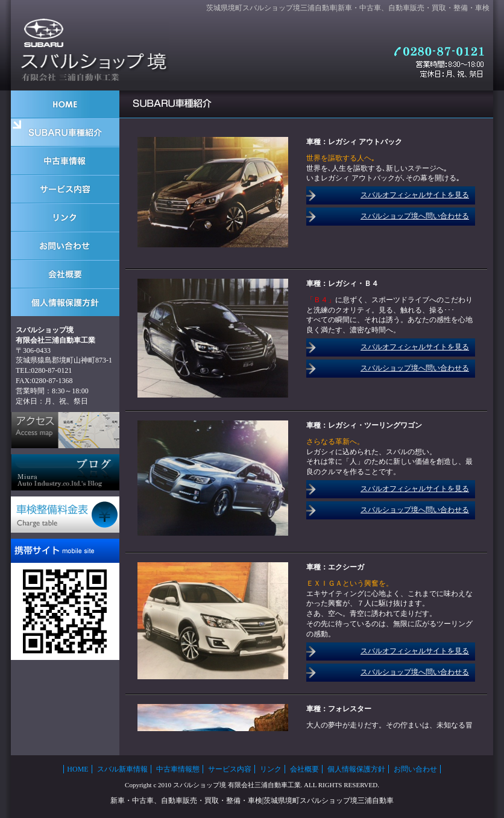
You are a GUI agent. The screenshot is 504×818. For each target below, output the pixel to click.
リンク (271, 769)
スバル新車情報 (122, 769)
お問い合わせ (415, 769)
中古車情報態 (178, 769)
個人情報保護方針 (356, 769)
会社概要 (304, 769)
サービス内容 (230, 769)
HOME (77, 769)
